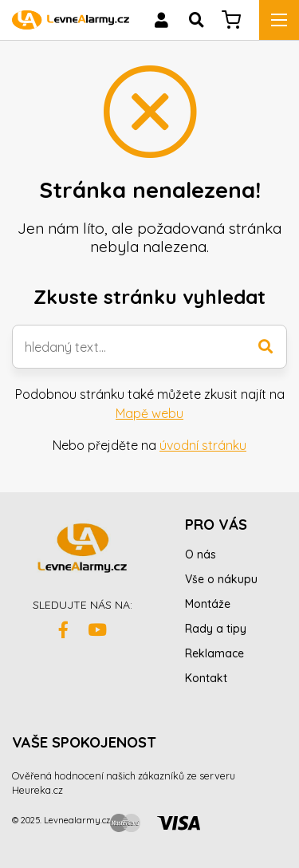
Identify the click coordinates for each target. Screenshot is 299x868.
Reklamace (214, 653)
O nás (201, 554)
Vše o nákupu (221, 579)
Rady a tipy (216, 629)
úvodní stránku (203, 445)
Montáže (208, 604)
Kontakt (206, 678)
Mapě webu (149, 413)
